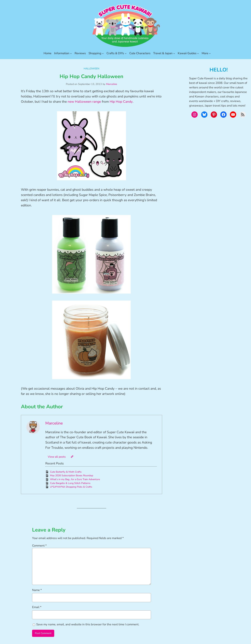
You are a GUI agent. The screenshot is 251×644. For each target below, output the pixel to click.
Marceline (112, 84)
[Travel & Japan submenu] (174, 53)
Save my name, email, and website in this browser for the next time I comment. (88, 624)
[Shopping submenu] (103, 53)
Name (37, 590)
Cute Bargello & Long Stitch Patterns (70, 483)
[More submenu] (210, 53)
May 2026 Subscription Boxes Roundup (72, 476)
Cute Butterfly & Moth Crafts (66, 472)
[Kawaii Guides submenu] (198, 53)
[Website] (72, 457)
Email (37, 607)
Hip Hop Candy (121, 102)
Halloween (92, 69)
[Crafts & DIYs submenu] (126, 53)
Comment (39, 546)
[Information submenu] (71, 53)
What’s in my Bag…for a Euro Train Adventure (75, 479)
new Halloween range (84, 102)
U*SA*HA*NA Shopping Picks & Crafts (71, 487)
